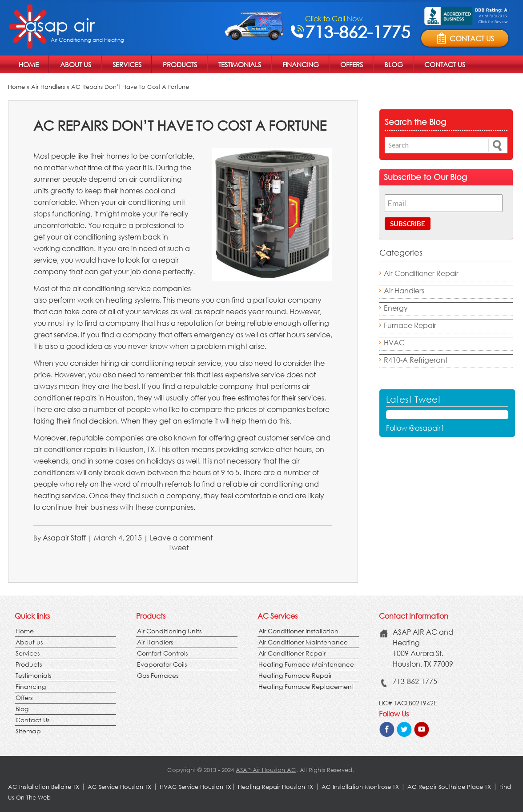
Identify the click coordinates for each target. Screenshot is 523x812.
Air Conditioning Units (169, 631)
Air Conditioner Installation (298, 631)
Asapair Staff (64, 538)
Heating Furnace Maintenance (306, 664)
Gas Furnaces (158, 675)
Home (29, 64)
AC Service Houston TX (120, 787)
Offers (352, 64)
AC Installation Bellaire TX (44, 787)
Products (180, 64)
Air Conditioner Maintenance (303, 642)
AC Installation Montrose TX (360, 787)
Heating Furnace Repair (295, 675)
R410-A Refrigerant (416, 360)
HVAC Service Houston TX (195, 787)
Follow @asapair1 (415, 428)
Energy (396, 308)
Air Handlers (48, 87)
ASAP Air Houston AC (266, 770)
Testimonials (240, 64)
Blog (394, 64)
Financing (301, 64)
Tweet (179, 547)
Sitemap (28, 731)
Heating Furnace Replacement (306, 686)
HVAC (394, 342)
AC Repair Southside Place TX (449, 787)
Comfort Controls (162, 653)
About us (76, 64)
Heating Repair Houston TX (276, 787)
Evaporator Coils (162, 664)
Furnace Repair (410, 325)
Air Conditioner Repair (421, 273)
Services (127, 64)
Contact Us (445, 64)
